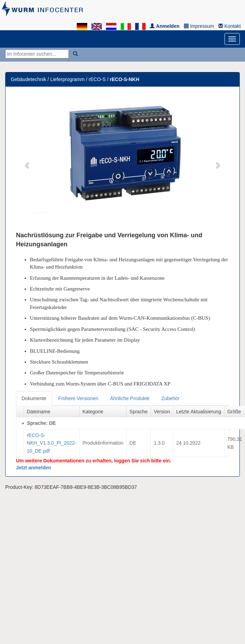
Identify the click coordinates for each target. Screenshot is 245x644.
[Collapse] (23, 423)
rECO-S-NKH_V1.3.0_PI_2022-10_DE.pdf (51, 443)
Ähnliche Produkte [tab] (130, 398)
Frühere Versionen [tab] (78, 398)
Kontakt (230, 26)
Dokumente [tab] (34, 398)
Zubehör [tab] (170, 398)
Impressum (199, 26)
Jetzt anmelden (34, 468)
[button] (27, 161)
